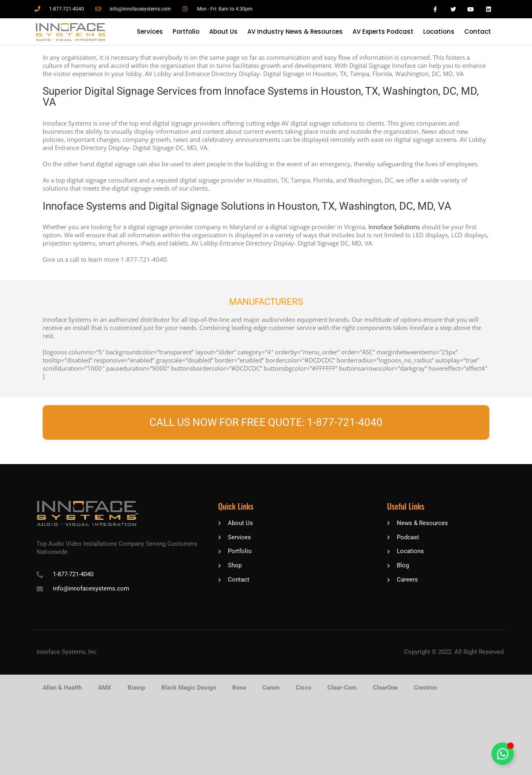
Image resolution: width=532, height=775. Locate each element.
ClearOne (385, 688)
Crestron (425, 688)
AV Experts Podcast (383, 31)
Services (150, 31)
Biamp (136, 688)
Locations (439, 31)
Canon (271, 688)
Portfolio (186, 31)
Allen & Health (62, 688)
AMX (105, 688)
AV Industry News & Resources (295, 31)
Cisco (303, 688)
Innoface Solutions (394, 227)
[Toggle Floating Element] (503, 754)
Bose (239, 688)
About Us (223, 31)
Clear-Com (342, 688)
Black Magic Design (189, 688)
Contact (478, 31)
